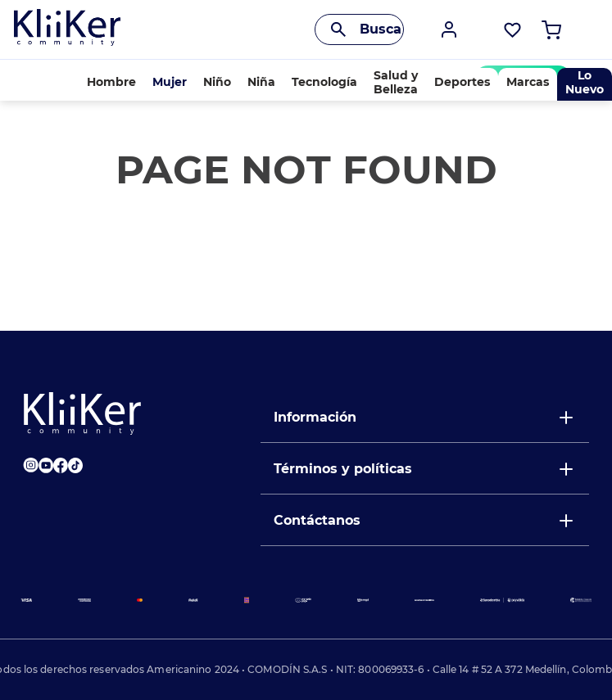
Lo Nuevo (585, 82)
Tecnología (324, 82)
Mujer (170, 82)
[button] (449, 29)
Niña (261, 82)
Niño (217, 82)
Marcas (528, 82)
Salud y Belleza (396, 82)
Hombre (111, 82)
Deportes (462, 82)
